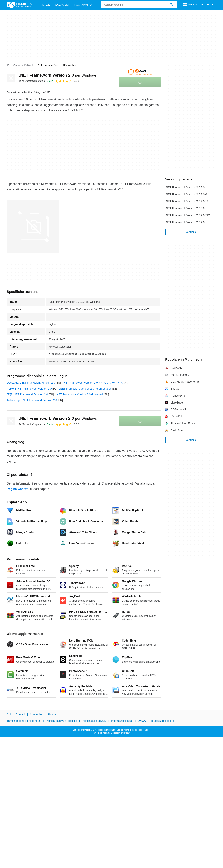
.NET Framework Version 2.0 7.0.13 (187, 201)
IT (211, 5)
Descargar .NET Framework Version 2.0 (31, 383)
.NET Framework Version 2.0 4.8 (185, 208)
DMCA (142, 721)
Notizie (45, 5)
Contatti (20, 714)
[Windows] (17, 65)
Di (32, 81)
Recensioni (61, 5)
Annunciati (36, 714)
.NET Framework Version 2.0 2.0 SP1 (188, 215)
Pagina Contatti (18, 489)
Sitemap (52, 714)
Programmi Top (83, 5)
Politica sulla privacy (94, 721)
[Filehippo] (20, 5)
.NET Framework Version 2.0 (58, 75)
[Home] (8, 65)
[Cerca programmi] (171, 5)
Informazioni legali (122, 721)
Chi (9, 714)
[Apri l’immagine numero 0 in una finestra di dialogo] (33, 227)
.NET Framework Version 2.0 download (79, 394)
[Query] (139, 5)
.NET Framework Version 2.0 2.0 (185, 222)
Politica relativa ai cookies (61, 721)
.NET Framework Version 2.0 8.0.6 (186, 194)
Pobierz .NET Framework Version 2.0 (29, 389)
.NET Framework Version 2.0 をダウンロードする (93, 383)
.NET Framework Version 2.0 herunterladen (85, 389)
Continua (191, 232)
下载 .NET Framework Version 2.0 (27, 394)
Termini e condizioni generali (24, 721)
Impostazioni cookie (163, 721)
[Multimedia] (29, 65)
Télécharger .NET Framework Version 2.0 (32, 400)
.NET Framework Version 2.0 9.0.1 (186, 188)
